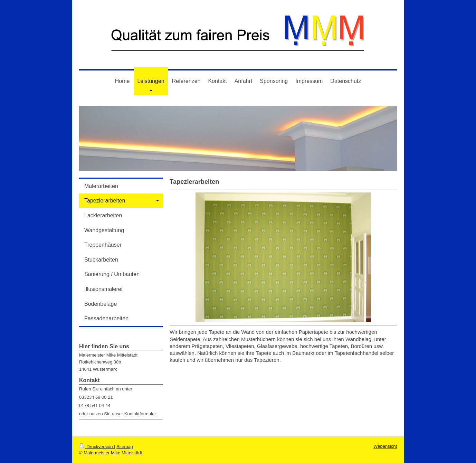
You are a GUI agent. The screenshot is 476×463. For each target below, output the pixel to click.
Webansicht (385, 446)
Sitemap (125, 447)
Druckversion (97, 447)
